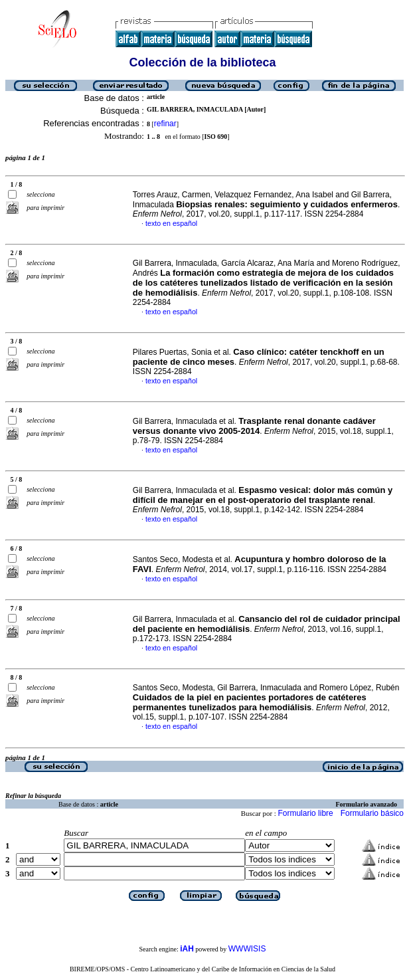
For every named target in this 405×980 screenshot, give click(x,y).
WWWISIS (247, 949)
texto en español (171, 223)
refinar (165, 124)
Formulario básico (372, 813)
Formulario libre (305, 813)
